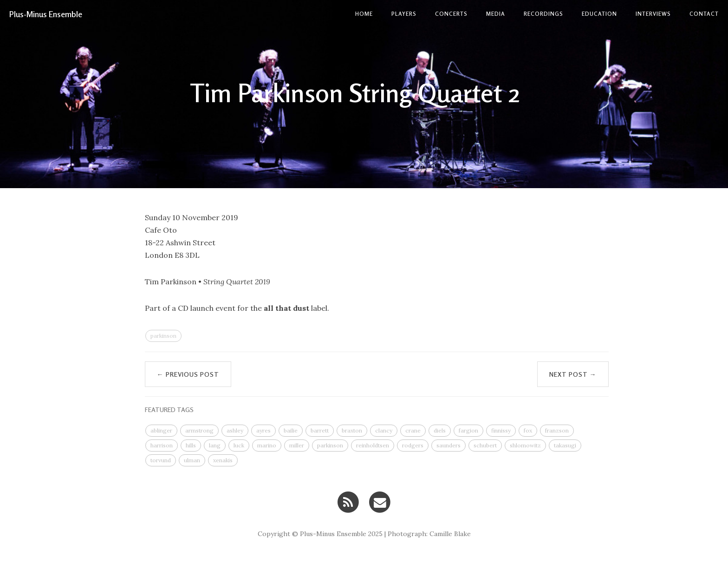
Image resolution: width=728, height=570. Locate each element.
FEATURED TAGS (169, 409)
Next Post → (573, 374)
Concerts (451, 14)
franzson (557, 430)
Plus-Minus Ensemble (46, 14)
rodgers (413, 445)
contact (704, 14)
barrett (320, 430)
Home (364, 14)
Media (496, 14)
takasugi (565, 445)
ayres (263, 430)
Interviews (653, 14)
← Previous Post (188, 374)
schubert (485, 445)
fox (528, 430)
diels (440, 430)
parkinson (163, 336)
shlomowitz (525, 445)
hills (191, 445)
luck (239, 445)
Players (404, 14)
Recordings (543, 14)
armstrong (199, 430)
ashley (235, 430)
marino (267, 445)
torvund (161, 460)
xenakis (223, 460)
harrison (162, 445)
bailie (291, 430)
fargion (468, 430)
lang (215, 445)
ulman (192, 460)
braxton (352, 430)
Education (599, 14)
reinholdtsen (373, 445)
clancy (384, 430)
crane (413, 430)
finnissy (501, 430)
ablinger (161, 430)
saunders (448, 445)
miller (297, 445)
